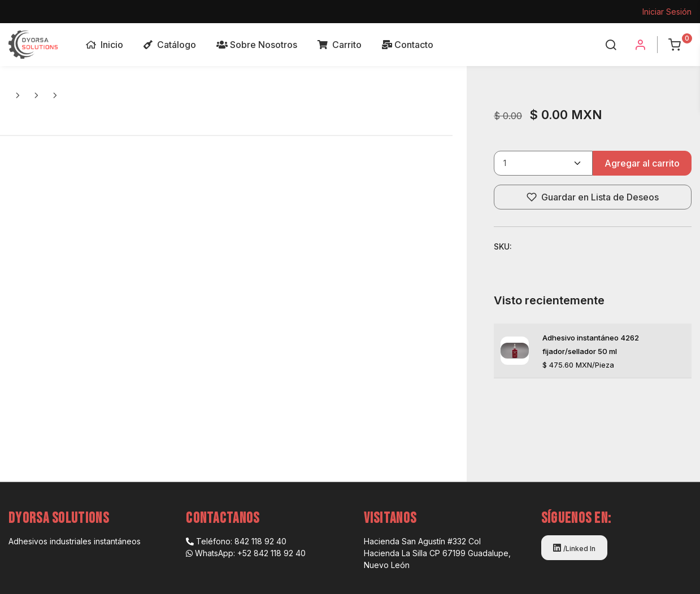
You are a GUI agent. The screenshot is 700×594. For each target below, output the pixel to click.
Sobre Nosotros (257, 45)
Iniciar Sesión (667, 12)
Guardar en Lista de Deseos (593, 197)
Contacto (408, 45)
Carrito (340, 45)
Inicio (105, 45)
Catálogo (170, 45)
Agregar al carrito (642, 163)
